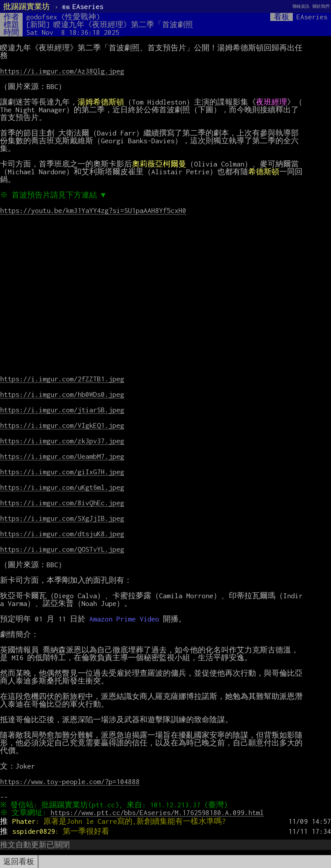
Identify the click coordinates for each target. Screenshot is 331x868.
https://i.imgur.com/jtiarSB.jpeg (62, 410)
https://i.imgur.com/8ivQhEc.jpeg (62, 503)
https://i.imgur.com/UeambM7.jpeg (62, 456)
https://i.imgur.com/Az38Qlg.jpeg (62, 71)
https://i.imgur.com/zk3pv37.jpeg (62, 441)
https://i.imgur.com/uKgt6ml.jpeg (62, 487)
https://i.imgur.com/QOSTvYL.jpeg (62, 549)
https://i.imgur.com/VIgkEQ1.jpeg (62, 425)
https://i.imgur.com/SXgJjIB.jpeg (62, 518)
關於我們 (321, 6)
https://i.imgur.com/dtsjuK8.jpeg (62, 534)
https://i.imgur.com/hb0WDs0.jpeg (62, 394)
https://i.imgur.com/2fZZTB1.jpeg (62, 379)
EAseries (83, 6)
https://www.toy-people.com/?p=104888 (70, 782)
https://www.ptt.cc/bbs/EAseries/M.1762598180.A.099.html (159, 812)
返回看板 (19, 862)
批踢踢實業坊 (27, 6)
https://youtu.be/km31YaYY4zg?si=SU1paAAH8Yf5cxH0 (93, 210)
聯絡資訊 (301, 6)
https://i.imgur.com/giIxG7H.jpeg (62, 472)
